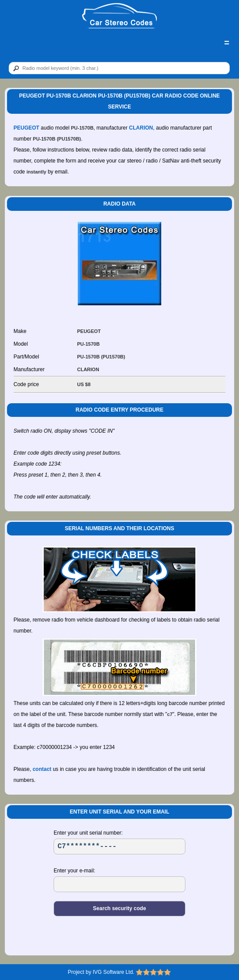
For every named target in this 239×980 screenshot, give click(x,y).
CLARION (141, 128)
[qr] (119, 68)
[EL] (119, 884)
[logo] (119, 16)
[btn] (14, 69)
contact (42, 769)
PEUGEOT (27, 128)
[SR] (119, 846)
